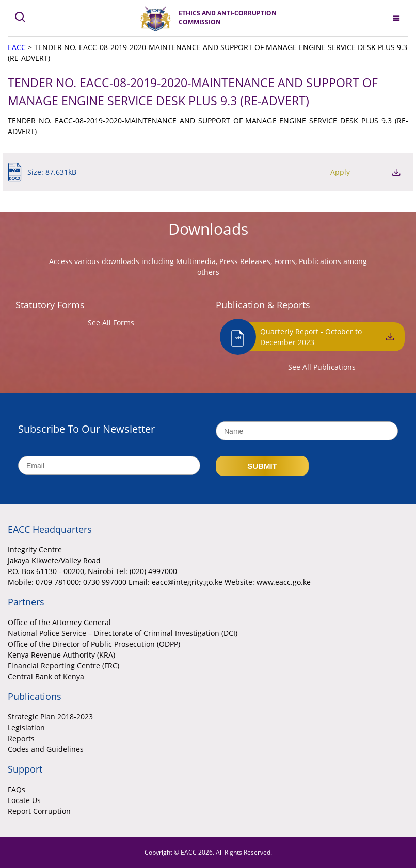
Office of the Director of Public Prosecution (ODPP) (94, 644)
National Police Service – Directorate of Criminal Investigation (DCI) (123, 633)
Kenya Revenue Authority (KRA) (61, 655)
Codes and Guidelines (46, 749)
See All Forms (111, 323)
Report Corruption (39, 811)
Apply (340, 172)
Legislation (26, 727)
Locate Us (24, 800)
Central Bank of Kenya (46, 676)
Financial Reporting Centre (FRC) (63, 666)
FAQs (17, 789)
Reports (21, 738)
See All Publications (322, 367)
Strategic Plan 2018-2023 (50, 717)
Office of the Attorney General (59, 622)
